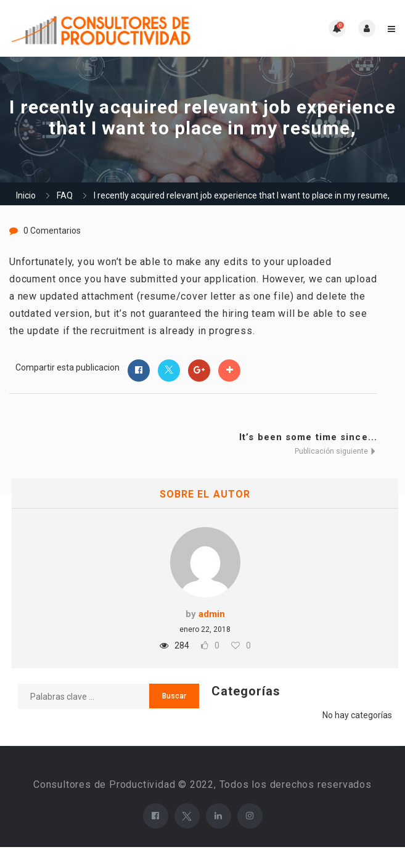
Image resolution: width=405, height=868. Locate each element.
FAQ (65, 195)
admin (212, 614)
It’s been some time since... (308, 437)
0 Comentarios (52, 231)
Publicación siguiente (336, 451)
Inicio (26, 195)
